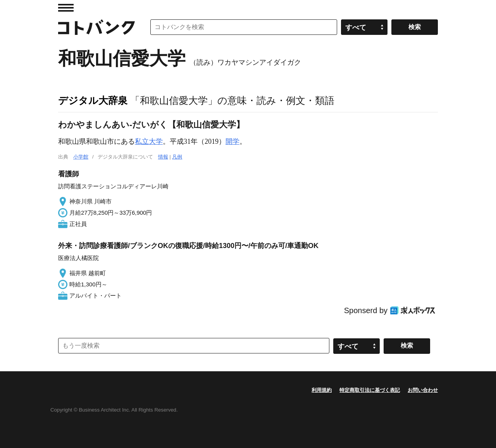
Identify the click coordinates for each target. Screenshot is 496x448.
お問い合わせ (423, 390)
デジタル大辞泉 (93, 100)
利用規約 (322, 390)
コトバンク (96, 27)
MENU (66, 8)
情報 (163, 157)
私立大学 (149, 141)
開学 (232, 141)
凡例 (177, 157)
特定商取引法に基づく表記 (370, 390)
